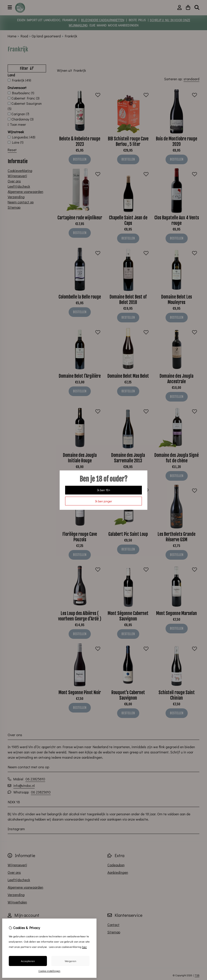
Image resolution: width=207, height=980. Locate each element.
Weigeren (70, 961)
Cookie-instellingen (49, 971)
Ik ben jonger (103, 501)
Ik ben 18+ (104, 490)
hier (84, 947)
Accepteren (28, 961)
